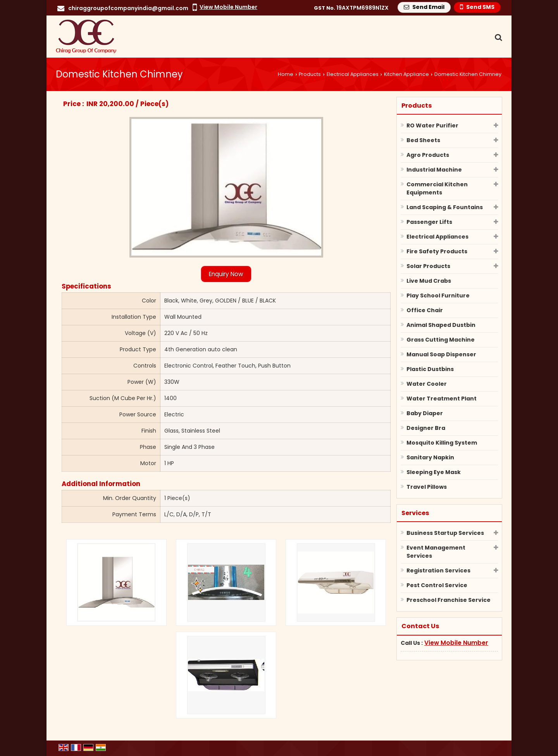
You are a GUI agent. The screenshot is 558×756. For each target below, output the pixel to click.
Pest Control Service (437, 585)
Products (310, 74)
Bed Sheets (423, 140)
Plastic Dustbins (430, 369)
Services (415, 513)
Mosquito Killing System (442, 443)
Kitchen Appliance (406, 74)
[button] (228, 7)
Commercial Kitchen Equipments (437, 188)
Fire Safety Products (437, 251)
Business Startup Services (445, 533)
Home (286, 74)
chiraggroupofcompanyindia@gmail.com (128, 8)
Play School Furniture (438, 296)
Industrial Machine (434, 170)
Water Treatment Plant (442, 399)
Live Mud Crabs (429, 281)
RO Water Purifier (432, 125)
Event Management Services (436, 552)
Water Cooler (427, 384)
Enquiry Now (226, 274)
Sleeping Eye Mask (434, 472)
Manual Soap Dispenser (441, 354)
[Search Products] (497, 37)
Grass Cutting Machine (441, 340)
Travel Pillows (427, 487)
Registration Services (438, 570)
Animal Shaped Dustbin (441, 325)
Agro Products (428, 155)
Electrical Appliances (353, 74)
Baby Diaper (425, 413)
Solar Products (428, 266)
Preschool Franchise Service (449, 600)
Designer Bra (426, 428)
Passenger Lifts (429, 222)
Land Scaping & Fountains (445, 207)
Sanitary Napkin (430, 457)
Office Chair (425, 310)
